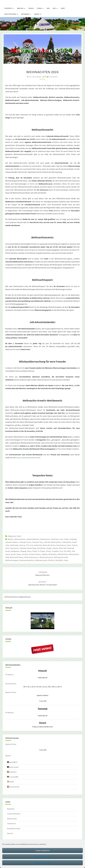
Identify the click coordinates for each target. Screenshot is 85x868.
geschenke (41, 548)
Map (54, 8)
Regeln (31, 8)
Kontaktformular (14, 828)
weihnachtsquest (12, 560)
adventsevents (20, 539)
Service (37, 14)
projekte (55, 551)
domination (61, 545)
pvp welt (67, 551)
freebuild (23, 548)
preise (48, 551)
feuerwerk (14, 548)
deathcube (14, 545)
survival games (35, 554)
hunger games (52, 548)
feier (7, 548)
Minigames (15, 551)
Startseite (8, 8)
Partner (10, 833)
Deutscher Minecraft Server (45, 545)
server (13, 554)
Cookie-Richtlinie (14, 814)
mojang (23, 551)
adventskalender (33, 539)
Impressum (11, 823)
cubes (66, 539)
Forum (39, 8)
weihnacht (53, 554)
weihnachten (63, 554)
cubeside (73, 539)
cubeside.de (67, 542)
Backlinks (11, 809)
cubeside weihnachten (52, 542)
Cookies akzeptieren (42, 851)
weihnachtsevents (31, 557)
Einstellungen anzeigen (42, 863)
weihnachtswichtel (27, 560)
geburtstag (32, 548)
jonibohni (54, 77)
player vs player (39, 551)
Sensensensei (14, 787)
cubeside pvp (37, 542)
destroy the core (26, 545)
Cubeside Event (25, 542)
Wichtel (51, 560)
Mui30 (11, 782)
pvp (61, 551)
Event (63, 8)
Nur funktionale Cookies (43, 857)
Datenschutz (12, 819)
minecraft (63, 548)
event (69, 545)
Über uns (20, 8)
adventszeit (45, 539)
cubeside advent (12, 542)
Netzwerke (25, 14)
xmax (66, 560)
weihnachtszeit (41, 560)
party (29, 551)
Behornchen (14, 767)
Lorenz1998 (14, 777)
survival (25, 554)
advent (11, 539)
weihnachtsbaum (17, 557)
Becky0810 (13, 762)
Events (75, 545)
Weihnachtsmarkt (61, 557)
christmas (54, 539)
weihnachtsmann (46, 557)
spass (19, 554)
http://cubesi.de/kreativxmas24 (28, 458)
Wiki (48, 8)
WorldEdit (59, 560)
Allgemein (12, 536)
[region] (42, 24)
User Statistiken (10, 14)
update (45, 554)
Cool (61, 539)
